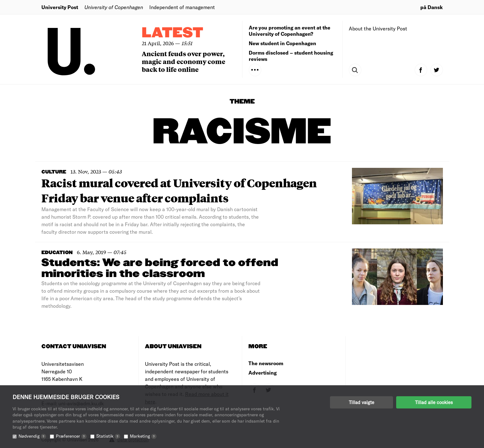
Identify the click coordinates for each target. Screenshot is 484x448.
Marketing (143, 436)
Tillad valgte (362, 402)
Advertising (263, 373)
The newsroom (266, 363)
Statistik (108, 436)
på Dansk (432, 7)
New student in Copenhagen (282, 43)
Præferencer (71, 436)
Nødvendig (32, 436)
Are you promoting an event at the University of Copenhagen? (290, 31)
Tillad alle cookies (434, 402)
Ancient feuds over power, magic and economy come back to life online (183, 61)
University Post (60, 7)
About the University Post (378, 28)
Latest (173, 33)
